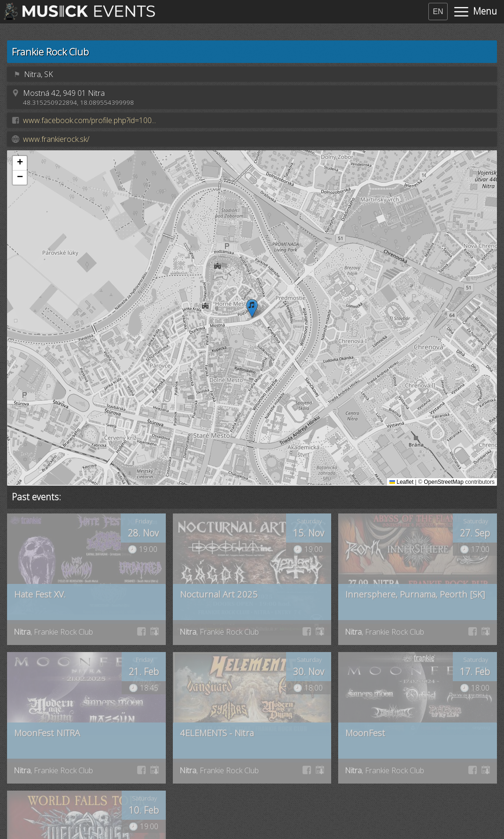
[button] (252, 308)
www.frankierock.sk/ (56, 139)
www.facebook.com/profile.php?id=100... (89, 120)
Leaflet (401, 482)
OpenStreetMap (444, 482)
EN (438, 12)
